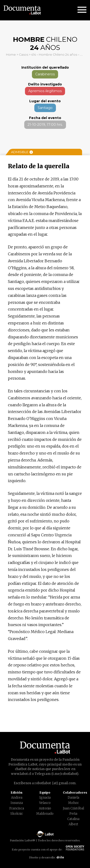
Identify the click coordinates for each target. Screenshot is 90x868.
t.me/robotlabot (65, 774)
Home (11, 55)
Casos (24, 55)
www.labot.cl (21, 774)
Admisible (22, 152)
